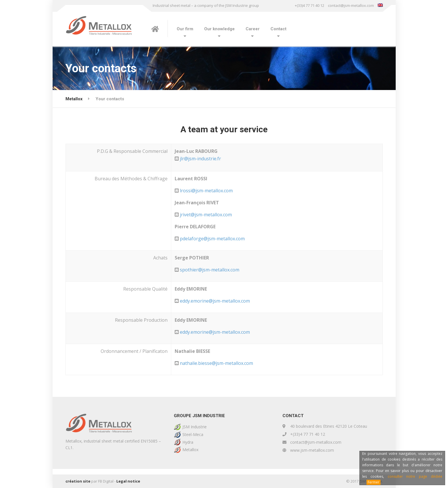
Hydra (188, 442)
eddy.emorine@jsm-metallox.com (215, 301)
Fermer (374, 482)
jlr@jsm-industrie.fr (200, 159)
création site (78, 481)
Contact (278, 29)
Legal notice (128, 481)
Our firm (185, 29)
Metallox (190, 450)
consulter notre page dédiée (415, 476)
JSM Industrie (195, 427)
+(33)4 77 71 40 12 (309, 5)
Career (253, 29)
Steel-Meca (193, 434)
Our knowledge (219, 29)
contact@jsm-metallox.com (351, 5)
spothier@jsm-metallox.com (210, 270)
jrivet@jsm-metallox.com (206, 215)
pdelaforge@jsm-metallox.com (212, 239)
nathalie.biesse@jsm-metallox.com (216, 363)
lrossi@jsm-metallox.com (206, 191)
